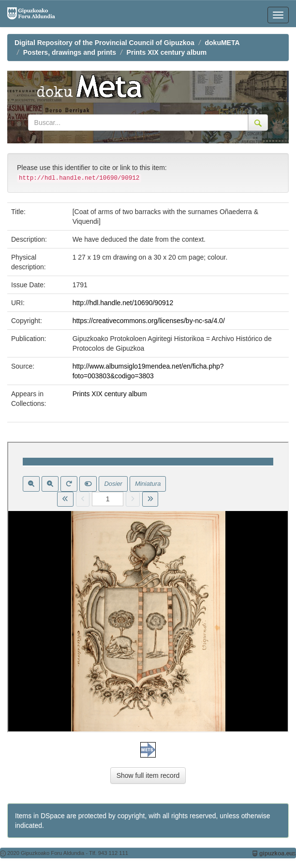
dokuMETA (222, 43)
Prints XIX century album (167, 52)
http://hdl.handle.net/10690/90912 (123, 303)
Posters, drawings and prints (70, 52)
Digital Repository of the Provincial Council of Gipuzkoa (104, 43)
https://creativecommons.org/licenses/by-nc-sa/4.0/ (149, 321)
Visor (148, 587)
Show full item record (148, 775)
